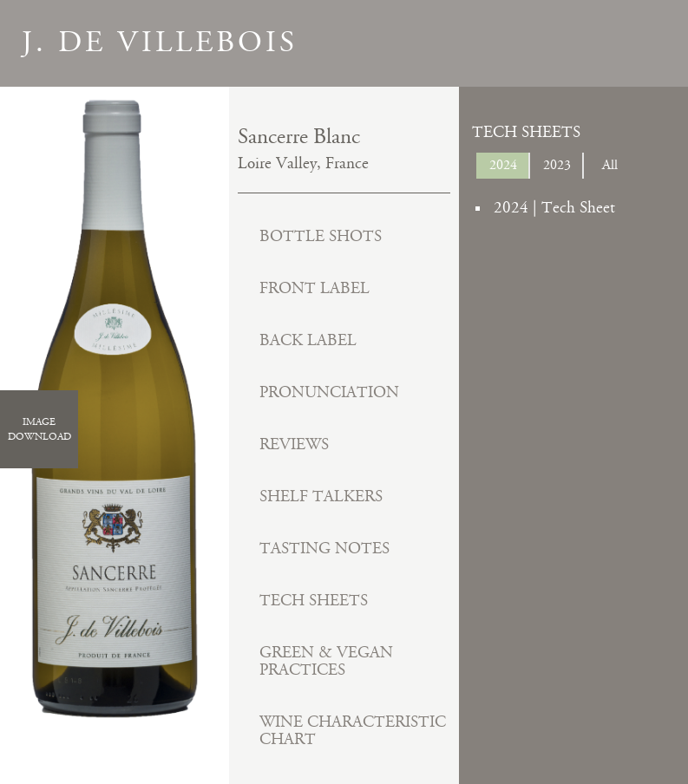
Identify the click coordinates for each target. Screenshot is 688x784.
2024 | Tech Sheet (554, 208)
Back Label (308, 340)
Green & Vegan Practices (326, 661)
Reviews (294, 444)
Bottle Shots (321, 236)
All (610, 165)
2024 (503, 165)
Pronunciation (329, 392)
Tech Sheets (314, 601)
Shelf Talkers (321, 497)
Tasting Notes (324, 549)
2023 (557, 165)
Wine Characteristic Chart (353, 731)
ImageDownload (39, 429)
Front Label (315, 288)
